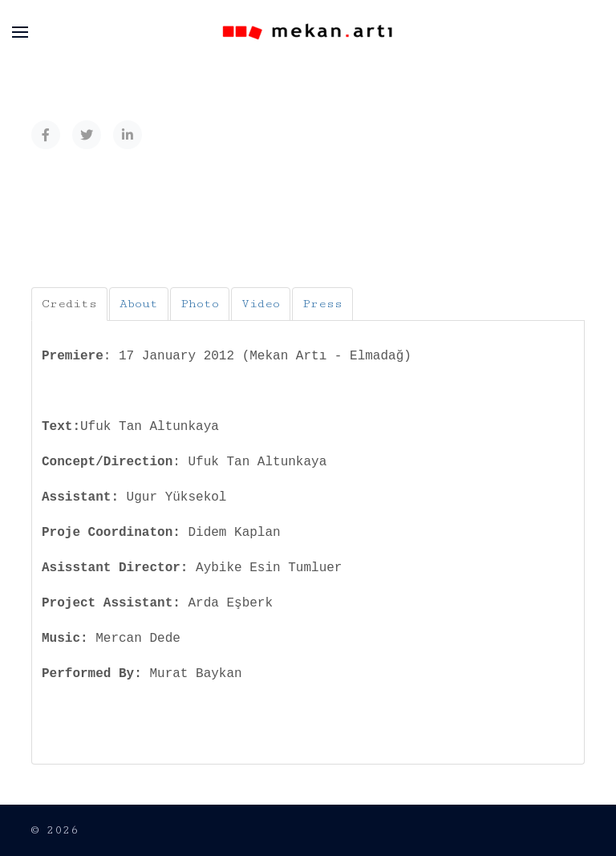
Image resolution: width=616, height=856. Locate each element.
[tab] (69, 304)
